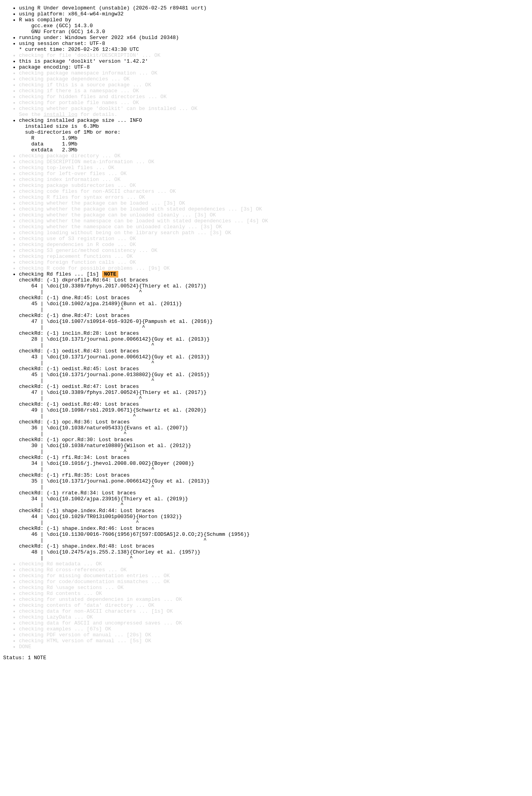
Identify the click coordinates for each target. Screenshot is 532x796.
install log (60, 136)
